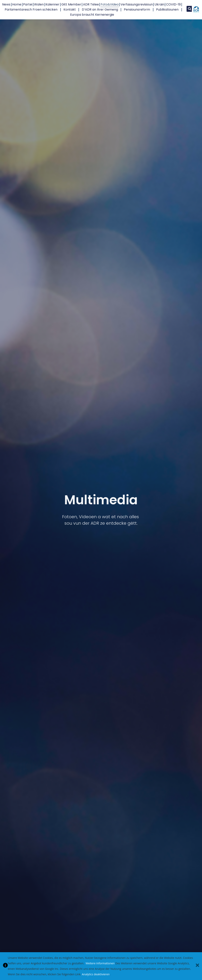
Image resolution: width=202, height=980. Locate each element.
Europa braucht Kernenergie (92, 15)
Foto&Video (110, 4)
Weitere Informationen (100, 963)
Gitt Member (71, 4)
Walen (39, 4)
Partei (28, 4)
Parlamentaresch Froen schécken (31, 9)
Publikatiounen (167, 9)
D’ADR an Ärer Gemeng (100, 9)
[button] (189, 9)
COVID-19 (173, 4)
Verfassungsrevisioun (137, 4)
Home (17, 4)
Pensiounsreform (137, 9)
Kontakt (70, 9)
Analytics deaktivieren (96, 974)
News (6, 4)
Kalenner (52, 4)
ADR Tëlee (91, 4)
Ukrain (159, 4)
